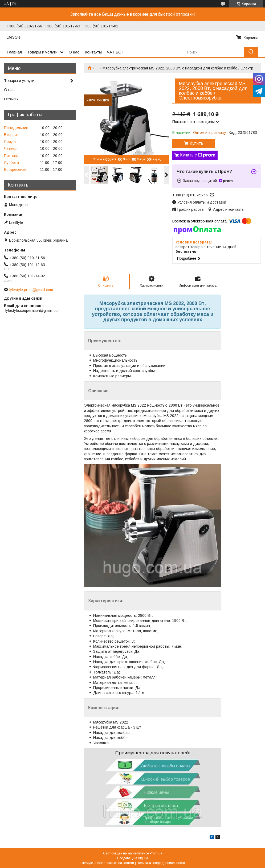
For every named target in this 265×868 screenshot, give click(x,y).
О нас (74, 52)
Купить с (198, 155)
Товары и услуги (42, 52)
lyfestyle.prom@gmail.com (31, 290)
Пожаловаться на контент (115, 863)
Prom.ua (156, 853)
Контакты (93, 52)
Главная (14, 52)
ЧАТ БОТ (116, 52)
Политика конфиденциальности (161, 863)
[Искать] (251, 52)
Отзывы (11, 99)
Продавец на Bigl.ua (133, 858)
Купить (196, 143)
